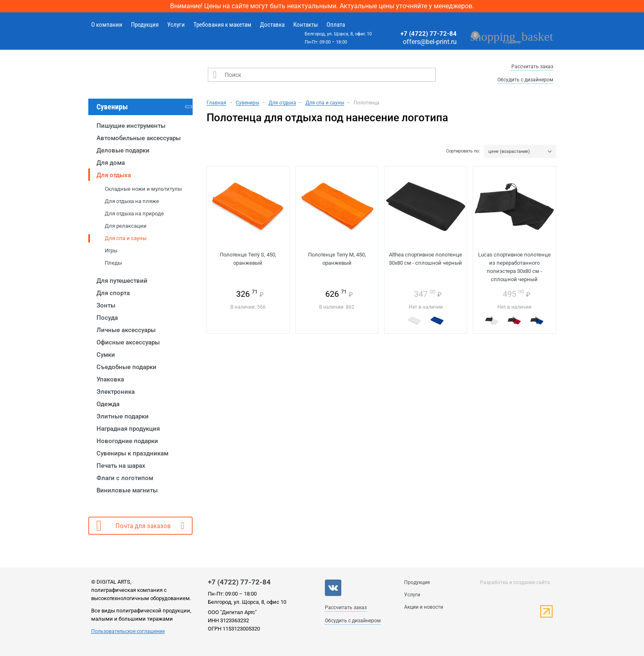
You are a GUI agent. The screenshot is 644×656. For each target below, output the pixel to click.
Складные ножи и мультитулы (143, 189)
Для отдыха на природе (134, 214)
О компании (107, 25)
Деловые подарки (123, 150)
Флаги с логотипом (125, 478)
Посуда (107, 318)
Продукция (145, 25)
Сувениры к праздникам (132, 453)
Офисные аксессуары (128, 342)
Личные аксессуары (126, 330)
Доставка (272, 25)
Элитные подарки (123, 416)
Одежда (108, 404)
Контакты (306, 25)
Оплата (336, 25)
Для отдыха (114, 175)
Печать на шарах (121, 466)
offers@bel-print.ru (430, 42)
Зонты (106, 305)
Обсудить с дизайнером (525, 80)
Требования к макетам (222, 25)
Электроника (116, 392)
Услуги (176, 25)
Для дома (111, 163)
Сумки (106, 355)
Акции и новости (424, 607)
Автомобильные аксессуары (139, 138)
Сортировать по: (463, 151)
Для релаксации (126, 226)
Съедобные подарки (126, 367)
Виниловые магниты (127, 490)
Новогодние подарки (127, 441)
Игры (111, 251)
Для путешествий (122, 281)
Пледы (113, 263)
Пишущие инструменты (131, 126)
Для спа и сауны (126, 238)
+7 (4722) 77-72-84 (429, 34)
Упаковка (110, 379)
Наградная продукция (128, 429)
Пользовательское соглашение (128, 631)
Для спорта (113, 293)
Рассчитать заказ (532, 67)
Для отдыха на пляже (132, 201)
